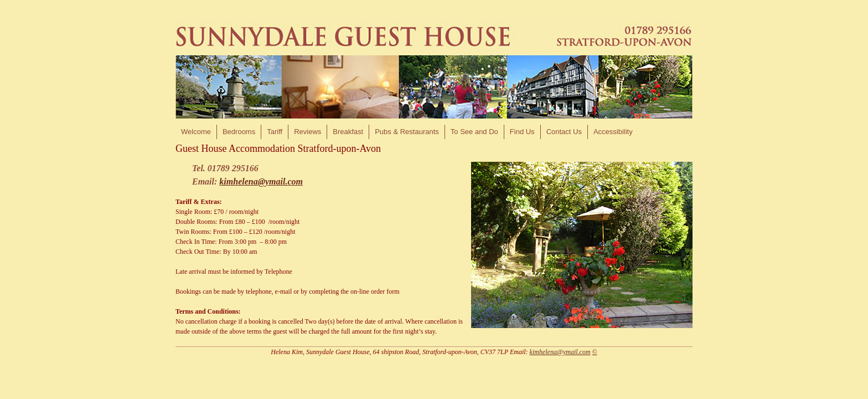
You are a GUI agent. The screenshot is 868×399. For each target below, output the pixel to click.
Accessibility (613, 132)
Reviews (308, 132)
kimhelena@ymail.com (261, 181)
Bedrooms (239, 132)
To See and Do (474, 132)
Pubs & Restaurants (407, 132)
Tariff (275, 132)
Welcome (196, 132)
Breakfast (348, 132)
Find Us (522, 132)
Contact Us (564, 132)
